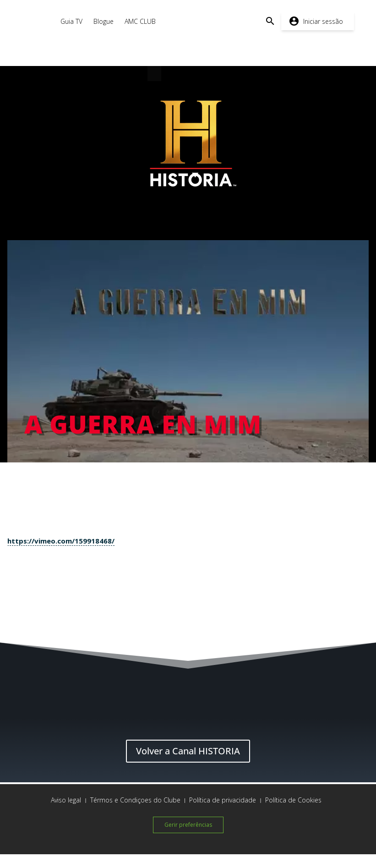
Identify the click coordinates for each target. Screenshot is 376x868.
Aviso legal (66, 800)
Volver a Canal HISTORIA (188, 751)
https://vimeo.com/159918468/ (61, 541)
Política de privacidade (223, 800)
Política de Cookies (293, 800)
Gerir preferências (188, 825)
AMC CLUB (140, 21)
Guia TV (71, 21)
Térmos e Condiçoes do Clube (135, 800)
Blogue (104, 21)
